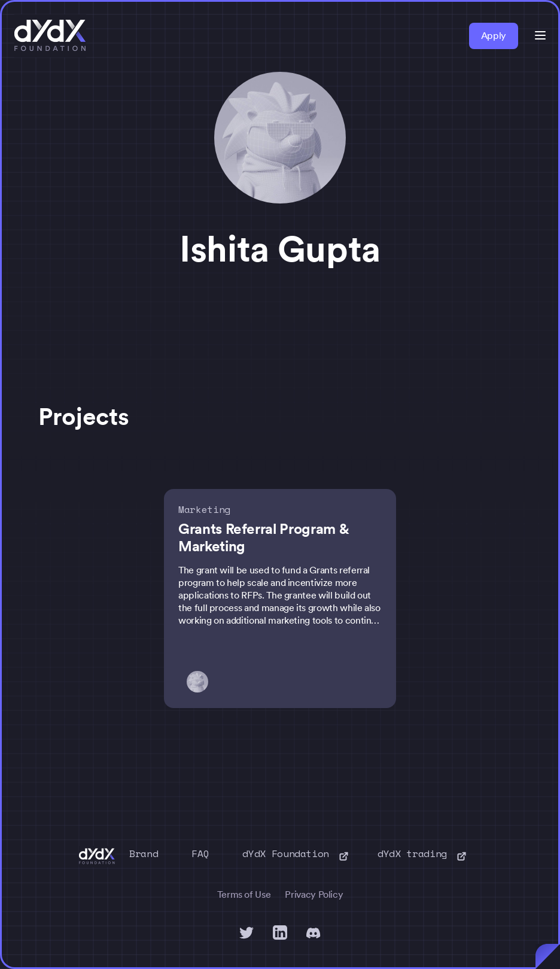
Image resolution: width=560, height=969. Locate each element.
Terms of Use (244, 894)
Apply (494, 36)
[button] (540, 35)
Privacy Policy (314, 894)
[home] (50, 36)
